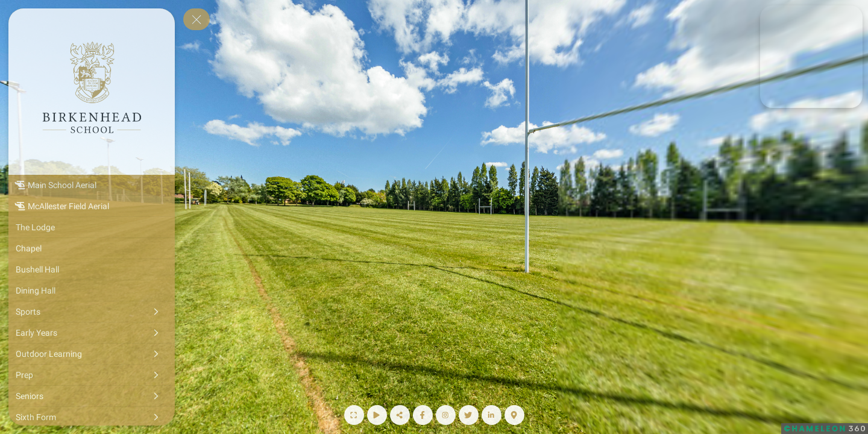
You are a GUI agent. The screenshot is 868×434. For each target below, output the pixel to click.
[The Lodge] (92, 227)
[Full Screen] (354, 415)
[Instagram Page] (446, 415)
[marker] (767, 78)
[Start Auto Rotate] (377, 415)
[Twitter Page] (469, 415)
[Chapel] (92, 248)
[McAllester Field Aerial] (92, 206)
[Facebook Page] (423, 415)
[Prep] (92, 375)
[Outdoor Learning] (92, 354)
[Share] (400, 415)
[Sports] (92, 312)
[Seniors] (92, 396)
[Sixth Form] (92, 417)
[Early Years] (92, 333)
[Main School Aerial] (92, 185)
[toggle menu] (197, 19)
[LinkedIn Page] (492, 415)
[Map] (514, 415)
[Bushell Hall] (92, 269)
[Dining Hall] (92, 291)
